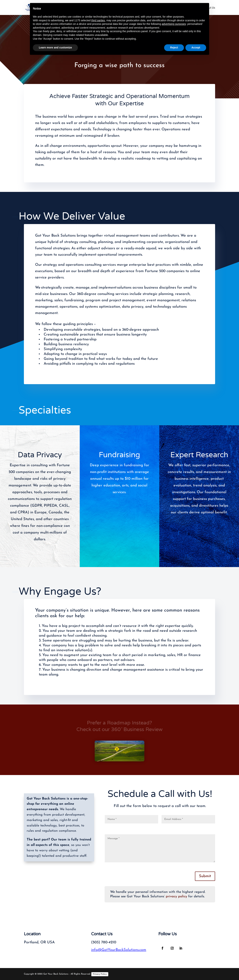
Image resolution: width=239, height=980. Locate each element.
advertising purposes (174, 24)
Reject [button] (174, 48)
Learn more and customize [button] (55, 48)
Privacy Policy (100, 974)
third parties (98, 20)
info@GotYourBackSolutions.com (119, 950)
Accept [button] (196, 48)
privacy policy (176, 896)
